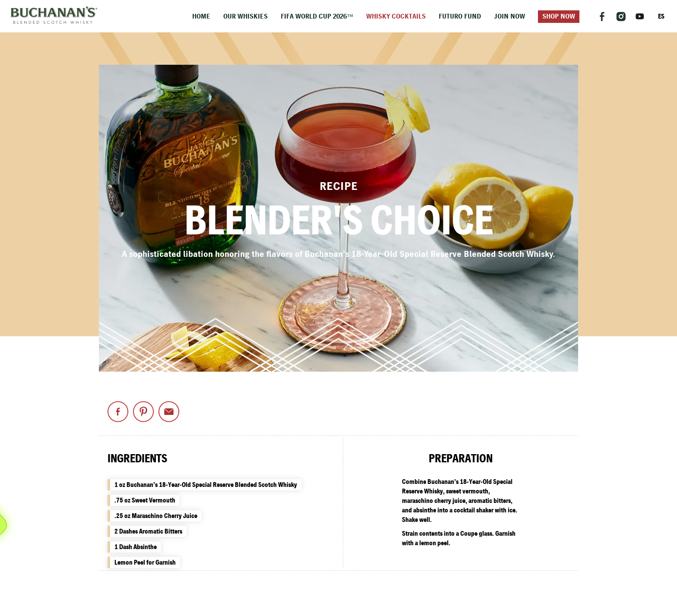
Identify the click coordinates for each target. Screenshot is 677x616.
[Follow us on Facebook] (602, 16)
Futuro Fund (460, 17)
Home (201, 17)
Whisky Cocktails (396, 17)
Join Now (509, 17)
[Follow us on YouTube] (640, 16)
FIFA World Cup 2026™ (317, 17)
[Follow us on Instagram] (621, 16)
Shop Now (559, 17)
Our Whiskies (245, 17)
